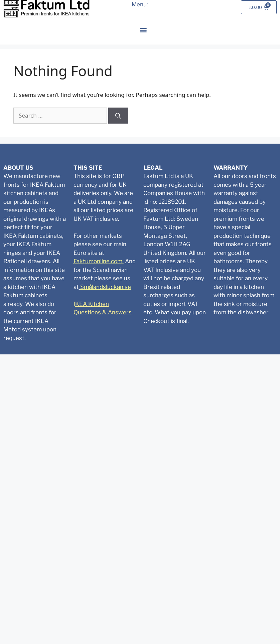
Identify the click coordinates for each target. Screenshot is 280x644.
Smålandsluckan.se (106, 287)
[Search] (118, 116)
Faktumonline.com (98, 261)
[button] (143, 30)
